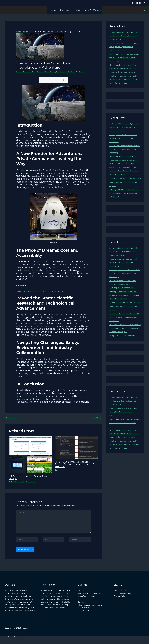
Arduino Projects (16, 482)
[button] (70, 10)
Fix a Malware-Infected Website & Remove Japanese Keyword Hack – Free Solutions (75, 464)
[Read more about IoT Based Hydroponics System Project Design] (31, 455)
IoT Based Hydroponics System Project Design (27, 478)
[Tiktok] (144, 3)
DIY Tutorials (33, 482)
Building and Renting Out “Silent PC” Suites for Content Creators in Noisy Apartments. (124, 203)
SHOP (88, 10)
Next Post (97, 418)
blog (36, 72)
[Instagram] (140, 3)
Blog (78, 10)
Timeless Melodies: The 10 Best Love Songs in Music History (42, 291)
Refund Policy (120, 593)
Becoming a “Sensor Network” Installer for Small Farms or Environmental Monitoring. (123, 58)
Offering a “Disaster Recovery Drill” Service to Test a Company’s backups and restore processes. (124, 83)
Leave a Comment (24, 72)
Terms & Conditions (122, 596)
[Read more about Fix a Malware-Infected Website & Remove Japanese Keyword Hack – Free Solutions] (77, 448)
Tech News (64, 72)
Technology (75, 72)
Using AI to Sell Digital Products (123, 357)
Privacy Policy (120, 599)
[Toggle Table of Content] (63, 80)
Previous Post (12, 418)
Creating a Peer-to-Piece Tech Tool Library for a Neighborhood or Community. (124, 47)
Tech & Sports (53, 72)
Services (66, 10)
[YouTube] (137, 3)
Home (53, 10)
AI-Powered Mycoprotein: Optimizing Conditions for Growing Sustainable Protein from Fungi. (125, 36)
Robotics (42, 72)
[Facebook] (133, 3)
